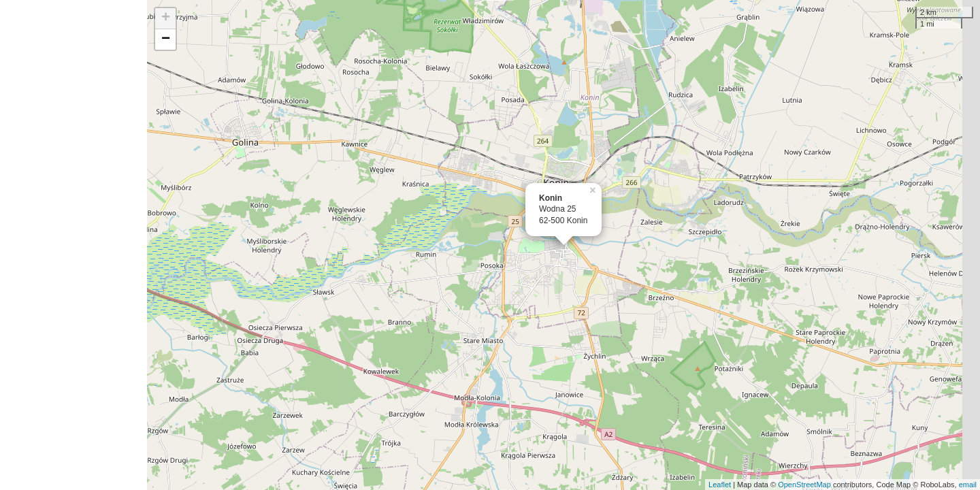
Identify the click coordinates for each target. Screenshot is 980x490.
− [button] (166, 39)
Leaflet (720, 485)
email (968, 485)
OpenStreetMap (804, 485)
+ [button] (166, 18)
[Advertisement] (73, 245)
